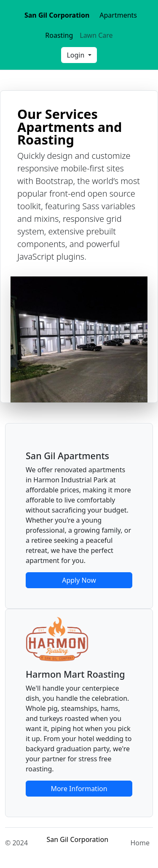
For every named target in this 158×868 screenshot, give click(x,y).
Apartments (118, 15)
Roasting (59, 35)
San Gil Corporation (57, 15)
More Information (79, 789)
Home (140, 843)
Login (76, 55)
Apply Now (79, 580)
